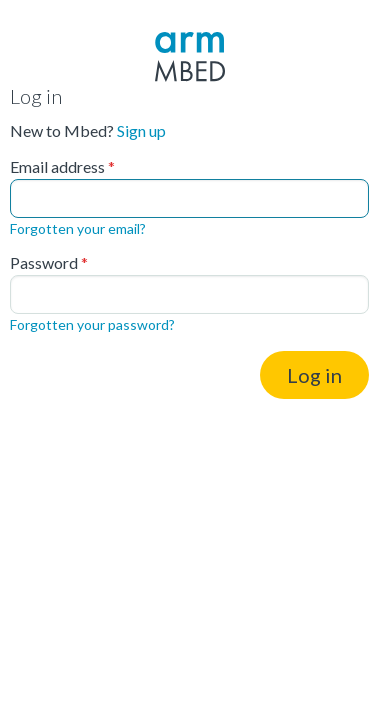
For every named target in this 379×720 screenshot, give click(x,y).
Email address (57, 167)
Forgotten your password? (92, 324)
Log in (314, 375)
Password (44, 263)
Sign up (141, 130)
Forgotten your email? (78, 228)
